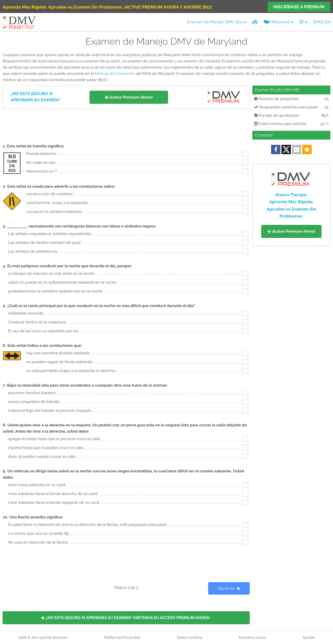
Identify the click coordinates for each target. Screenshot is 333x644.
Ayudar (309, 638)
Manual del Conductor (115, 74)
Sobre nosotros (190, 638)
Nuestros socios (252, 638)
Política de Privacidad (122, 638)
